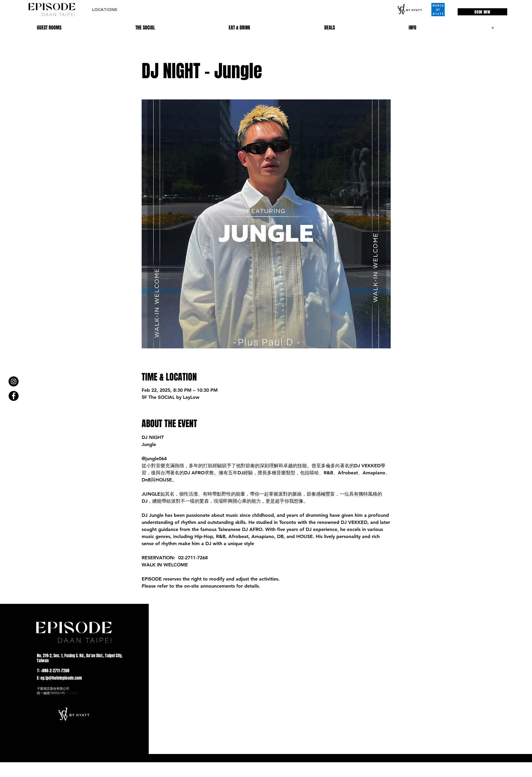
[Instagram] (14, 381)
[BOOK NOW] (482, 12)
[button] (104, 10)
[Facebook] (14, 396)
